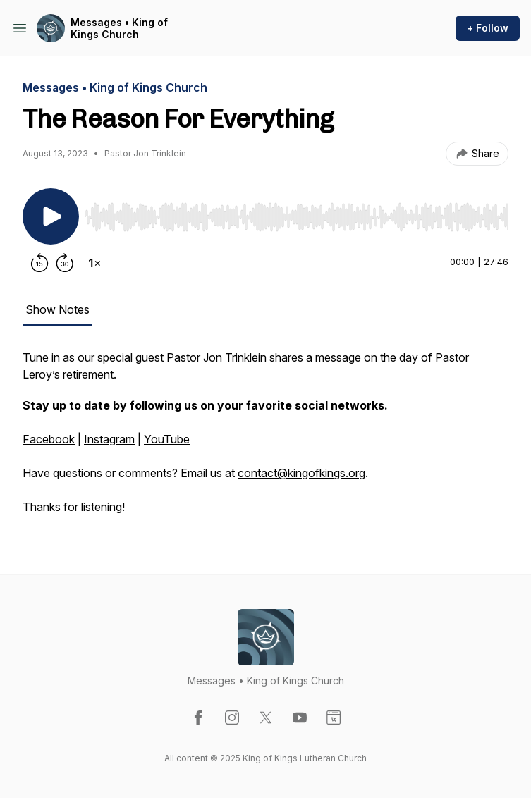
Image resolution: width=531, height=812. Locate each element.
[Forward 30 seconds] (65, 263)
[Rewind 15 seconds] (39, 263)
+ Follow (488, 28)
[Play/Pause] (51, 216)
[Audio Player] (297, 213)
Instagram (109, 439)
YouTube (167, 439)
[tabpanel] (265, 439)
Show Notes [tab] (57, 309)
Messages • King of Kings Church (119, 29)
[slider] (297, 217)
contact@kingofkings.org (301, 473)
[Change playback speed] (94, 263)
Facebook (49, 439)
